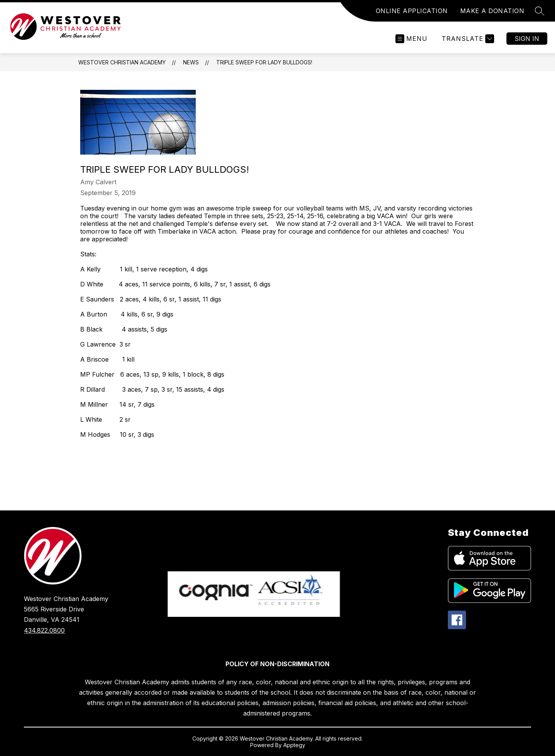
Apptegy (294, 745)
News (191, 62)
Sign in (527, 39)
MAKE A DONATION (492, 11)
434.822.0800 (44, 630)
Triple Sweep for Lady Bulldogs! (264, 62)
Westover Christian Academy (122, 62)
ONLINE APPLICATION (412, 11)
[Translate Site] (467, 39)
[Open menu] (411, 39)
